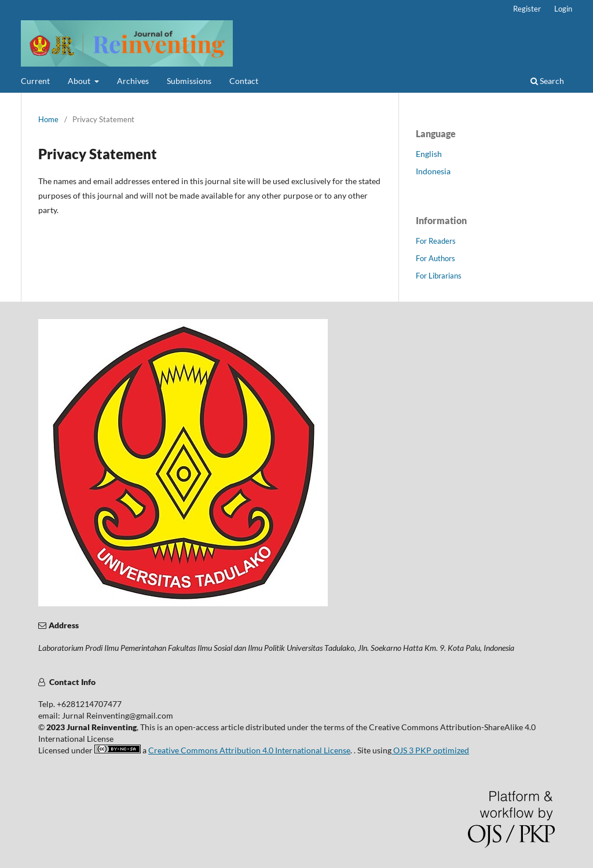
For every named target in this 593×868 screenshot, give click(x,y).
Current (35, 81)
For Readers (436, 241)
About (80, 81)
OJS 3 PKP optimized (430, 750)
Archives (133, 81)
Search (547, 81)
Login (563, 9)
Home (48, 119)
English (429, 154)
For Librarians (439, 276)
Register (527, 9)
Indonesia (433, 171)
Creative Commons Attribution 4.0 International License (249, 750)
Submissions (189, 81)
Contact (244, 81)
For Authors (435, 258)
